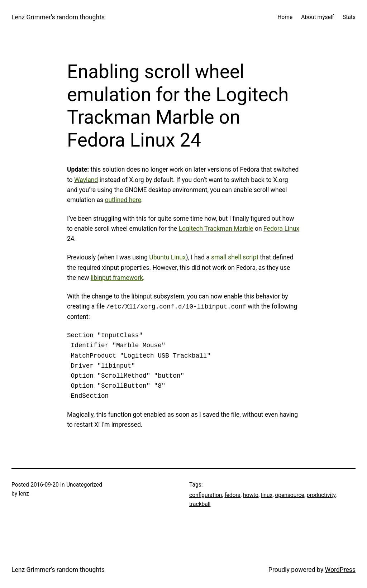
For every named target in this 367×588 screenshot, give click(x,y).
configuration (206, 495)
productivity (321, 495)
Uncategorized (84, 485)
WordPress (340, 570)
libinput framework (117, 278)
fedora (232, 495)
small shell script (235, 257)
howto (251, 495)
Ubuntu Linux (167, 257)
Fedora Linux (281, 229)
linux (267, 495)
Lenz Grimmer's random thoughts (58, 17)
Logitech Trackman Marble (216, 229)
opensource (290, 495)
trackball (200, 504)
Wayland (86, 180)
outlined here (123, 200)
